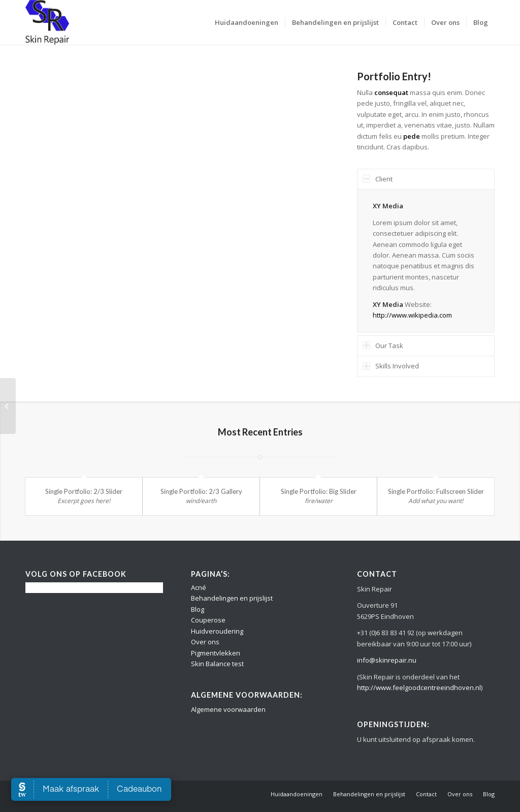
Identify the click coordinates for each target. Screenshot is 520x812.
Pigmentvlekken (216, 653)
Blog (198, 609)
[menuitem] (247, 22)
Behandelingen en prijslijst (232, 598)
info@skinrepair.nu (387, 660)
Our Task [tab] (383, 346)
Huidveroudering (217, 631)
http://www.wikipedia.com (412, 315)
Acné (199, 587)
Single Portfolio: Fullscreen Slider (436, 491)
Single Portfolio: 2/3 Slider (84, 491)
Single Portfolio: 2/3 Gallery (201, 491)
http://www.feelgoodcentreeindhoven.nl (419, 688)
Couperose (208, 620)
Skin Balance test (217, 664)
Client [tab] (378, 179)
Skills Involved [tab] (391, 366)
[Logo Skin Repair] (47, 22)
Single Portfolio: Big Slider (319, 491)
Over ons (205, 642)
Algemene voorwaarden (228, 709)
